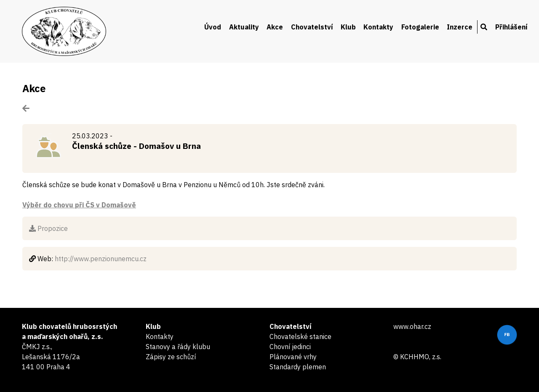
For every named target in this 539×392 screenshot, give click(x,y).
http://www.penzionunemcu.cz (101, 259)
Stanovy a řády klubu (178, 347)
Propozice (48, 228)
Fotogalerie (420, 27)
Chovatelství (312, 27)
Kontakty (378, 27)
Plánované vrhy (293, 357)
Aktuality (244, 27)
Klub (348, 27)
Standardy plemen (298, 367)
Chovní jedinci (290, 347)
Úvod (213, 27)
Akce (275, 27)
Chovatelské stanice (300, 336)
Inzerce (460, 27)
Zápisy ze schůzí (171, 357)
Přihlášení (511, 27)
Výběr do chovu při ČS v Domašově (79, 205)
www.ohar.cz (412, 326)
